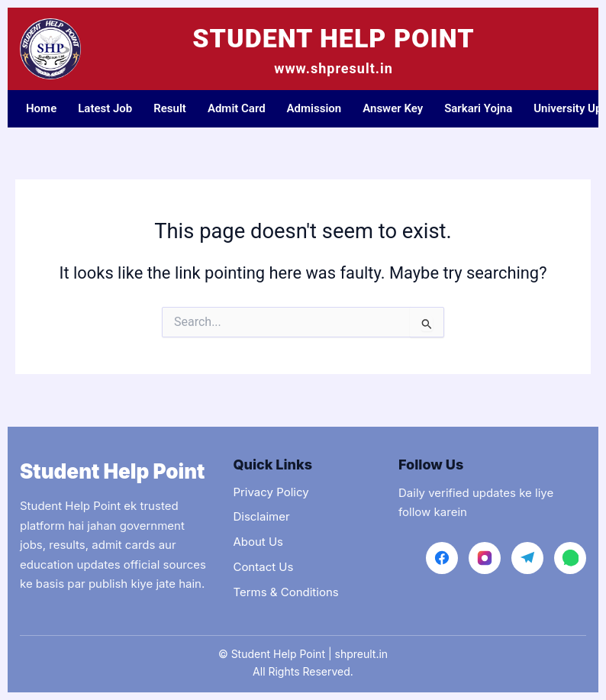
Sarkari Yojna (478, 108)
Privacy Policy (271, 492)
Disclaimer (261, 516)
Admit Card (237, 108)
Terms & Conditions (285, 592)
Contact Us (263, 567)
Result (170, 108)
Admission (314, 108)
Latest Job (105, 108)
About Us (258, 542)
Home (41, 108)
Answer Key (393, 108)
